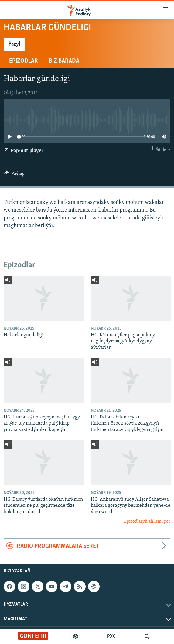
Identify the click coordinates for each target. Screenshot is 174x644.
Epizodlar (24, 61)
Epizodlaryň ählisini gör (147, 521)
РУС (111, 636)
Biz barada (64, 61)
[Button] (14, 175)
